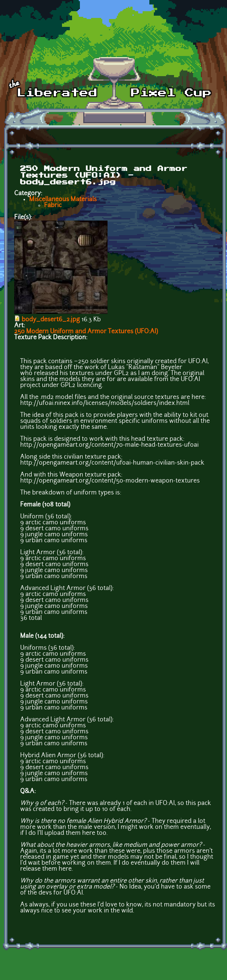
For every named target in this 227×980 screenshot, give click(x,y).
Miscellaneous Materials (63, 200)
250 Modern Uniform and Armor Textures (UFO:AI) (86, 332)
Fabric (53, 206)
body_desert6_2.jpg (51, 320)
